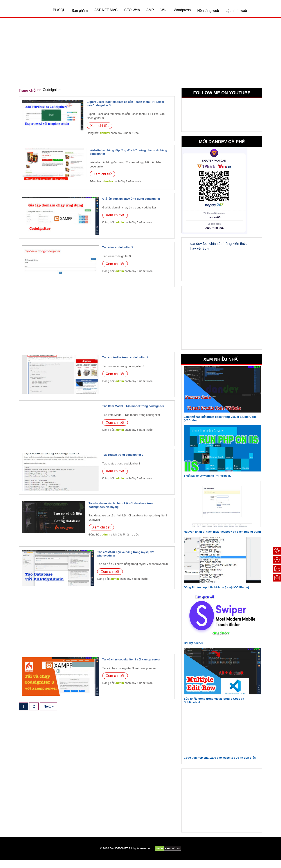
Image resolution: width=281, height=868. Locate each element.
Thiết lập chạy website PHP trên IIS (207, 476)
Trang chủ (27, 90)
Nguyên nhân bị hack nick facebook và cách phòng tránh (222, 532)
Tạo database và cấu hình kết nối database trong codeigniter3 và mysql (122, 505)
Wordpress (182, 10)
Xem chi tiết (99, 126)
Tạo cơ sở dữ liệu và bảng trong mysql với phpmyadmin (126, 554)
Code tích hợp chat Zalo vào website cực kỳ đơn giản (220, 758)
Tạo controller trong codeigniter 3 (125, 357)
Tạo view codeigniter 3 (118, 247)
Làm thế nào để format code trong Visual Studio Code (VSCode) (220, 419)
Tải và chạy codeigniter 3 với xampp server (131, 659)
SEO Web (132, 10)
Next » (49, 706)
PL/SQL (59, 10)
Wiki (164, 10)
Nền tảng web (208, 11)
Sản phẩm (80, 11)
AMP (150, 10)
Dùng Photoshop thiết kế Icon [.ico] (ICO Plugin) (216, 587)
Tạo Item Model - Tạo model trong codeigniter (133, 406)
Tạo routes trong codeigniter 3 (123, 455)
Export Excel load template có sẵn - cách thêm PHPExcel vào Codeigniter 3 (125, 104)
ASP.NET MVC (106, 10)
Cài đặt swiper (193, 643)
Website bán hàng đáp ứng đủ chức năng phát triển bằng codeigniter (128, 152)
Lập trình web (236, 11)
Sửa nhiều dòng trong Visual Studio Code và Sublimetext (214, 700)
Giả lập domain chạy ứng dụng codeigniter (131, 199)
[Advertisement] (140, 55)
